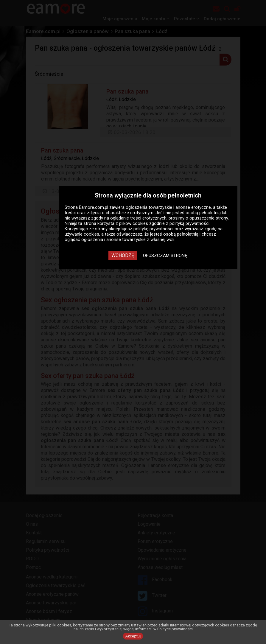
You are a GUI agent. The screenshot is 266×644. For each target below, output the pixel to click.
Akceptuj (133, 636)
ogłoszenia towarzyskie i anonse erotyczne (168, 207)
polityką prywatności (189, 223)
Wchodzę (123, 255)
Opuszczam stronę (165, 256)
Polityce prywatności (175, 629)
